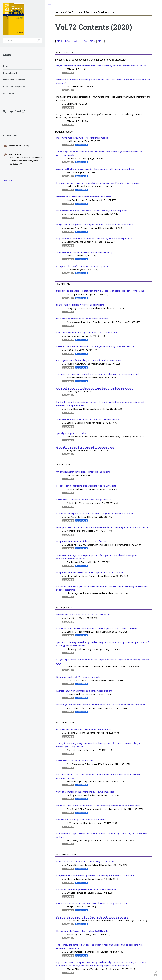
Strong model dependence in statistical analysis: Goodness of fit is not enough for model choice (101, 291)
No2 (68, 41)
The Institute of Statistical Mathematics (25, 158)
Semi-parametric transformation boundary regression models (86, 861)
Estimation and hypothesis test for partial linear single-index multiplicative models (95, 513)
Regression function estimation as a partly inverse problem (84, 691)
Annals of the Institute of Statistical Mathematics (85, 12)
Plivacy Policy (9, 180)
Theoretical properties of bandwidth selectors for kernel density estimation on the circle (98, 374)
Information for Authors (14, 80)
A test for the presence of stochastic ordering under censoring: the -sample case (95, 346)
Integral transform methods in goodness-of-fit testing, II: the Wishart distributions (96, 875)
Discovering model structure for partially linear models (82, 138)
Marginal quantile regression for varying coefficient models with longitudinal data (95, 224)
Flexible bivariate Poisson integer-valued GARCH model (82, 931)
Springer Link (12, 111)
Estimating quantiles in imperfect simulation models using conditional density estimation (98, 183)
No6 (101, 41)
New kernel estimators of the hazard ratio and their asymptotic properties (92, 211)
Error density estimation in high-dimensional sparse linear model (87, 332)
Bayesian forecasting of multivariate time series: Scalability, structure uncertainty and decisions (101, 66)
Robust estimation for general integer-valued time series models (87, 889)
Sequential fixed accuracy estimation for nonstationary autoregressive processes (95, 238)
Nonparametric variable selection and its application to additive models (90, 572)
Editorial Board (10, 73)
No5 (92, 41)
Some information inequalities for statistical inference (81, 819)
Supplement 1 (81, 145)
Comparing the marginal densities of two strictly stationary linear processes (92, 917)
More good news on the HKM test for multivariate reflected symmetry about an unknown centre (102, 527)
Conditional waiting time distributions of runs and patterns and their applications (94, 388)
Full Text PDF (68, 73)
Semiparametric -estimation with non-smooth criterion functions (88, 419)
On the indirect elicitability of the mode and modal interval (84, 729)
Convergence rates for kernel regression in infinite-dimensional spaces (89, 360)
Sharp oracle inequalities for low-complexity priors (80, 305)
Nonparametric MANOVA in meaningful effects (78, 677)
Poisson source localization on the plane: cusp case (80, 760)
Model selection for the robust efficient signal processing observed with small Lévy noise (98, 806)
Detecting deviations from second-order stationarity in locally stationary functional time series (101, 705)
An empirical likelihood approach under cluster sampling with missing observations (95, 169)
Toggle (50, 6)
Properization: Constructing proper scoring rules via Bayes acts (86, 486)
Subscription (9, 94)
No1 (59, 41)
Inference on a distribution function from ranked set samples (85, 197)
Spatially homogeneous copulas (71, 433)
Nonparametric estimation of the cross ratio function (81, 541)
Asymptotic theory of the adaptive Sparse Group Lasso (82, 266)
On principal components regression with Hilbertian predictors (86, 447)
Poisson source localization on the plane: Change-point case (84, 500)
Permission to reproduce (14, 87)
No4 (84, 41)
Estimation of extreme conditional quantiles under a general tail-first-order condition (97, 628)
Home (6, 66)
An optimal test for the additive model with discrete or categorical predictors (93, 903)
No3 (76, 41)
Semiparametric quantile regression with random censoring (84, 252)
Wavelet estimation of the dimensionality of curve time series (85, 792)
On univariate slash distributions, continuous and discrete (83, 472)
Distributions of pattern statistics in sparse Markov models (84, 614)
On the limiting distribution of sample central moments (82, 319)
